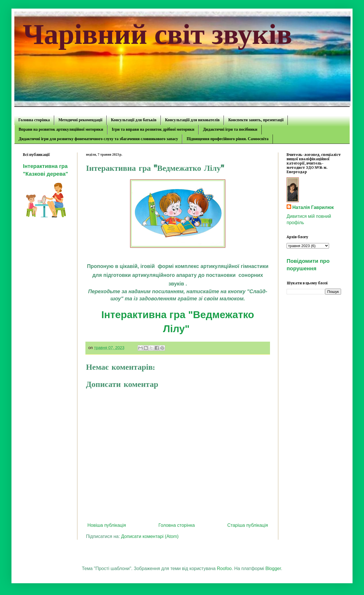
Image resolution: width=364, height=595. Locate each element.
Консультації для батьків (134, 120)
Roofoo (224, 568)
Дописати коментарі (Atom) (150, 536)
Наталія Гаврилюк (313, 207)
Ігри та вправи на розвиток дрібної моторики (153, 129)
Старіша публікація (248, 525)
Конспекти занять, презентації (256, 120)
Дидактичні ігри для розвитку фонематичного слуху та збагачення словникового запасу (98, 139)
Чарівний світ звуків (157, 34)
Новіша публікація (107, 525)
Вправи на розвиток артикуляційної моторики (61, 129)
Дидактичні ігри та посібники (230, 129)
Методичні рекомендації (80, 120)
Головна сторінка (34, 120)
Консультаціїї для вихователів (192, 120)
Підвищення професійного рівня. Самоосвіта (227, 139)
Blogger (273, 568)
